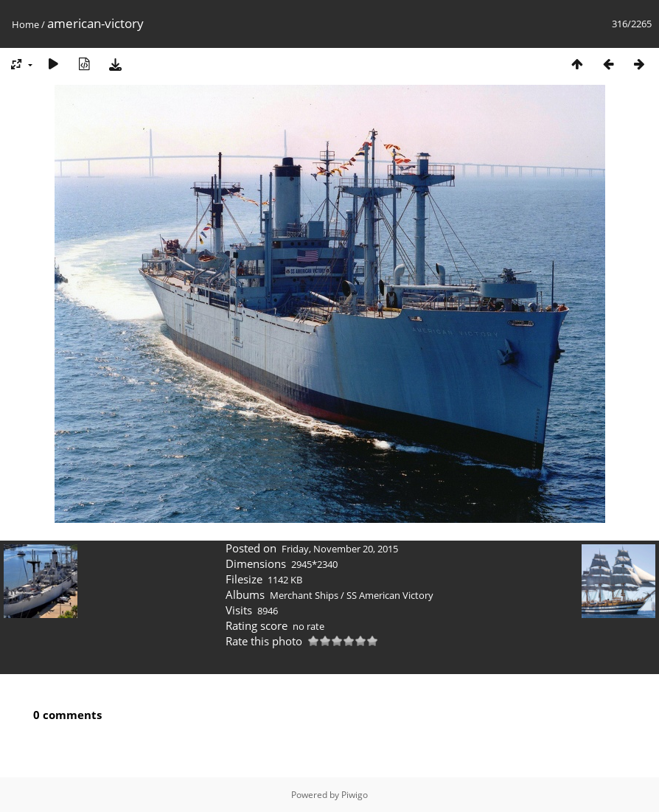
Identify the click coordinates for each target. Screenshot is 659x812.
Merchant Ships (304, 595)
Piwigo (355, 795)
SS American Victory (390, 595)
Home (25, 24)
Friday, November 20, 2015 (340, 549)
